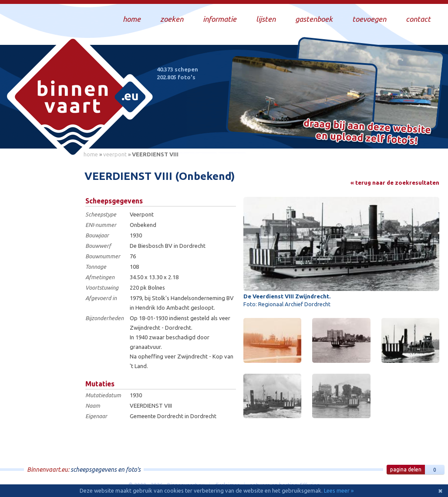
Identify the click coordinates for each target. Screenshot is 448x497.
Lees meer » (339, 490)
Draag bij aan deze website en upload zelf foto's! (367, 133)
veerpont (115, 154)
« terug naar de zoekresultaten (395, 183)
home (91, 154)
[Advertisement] (39, 292)
